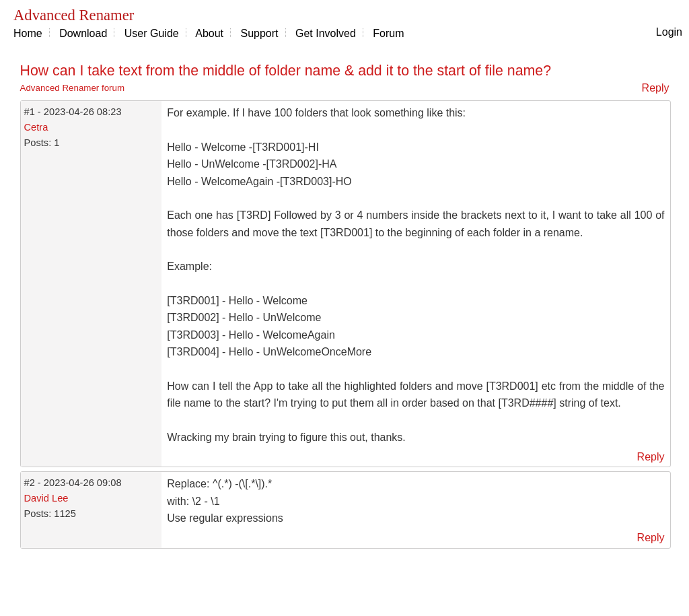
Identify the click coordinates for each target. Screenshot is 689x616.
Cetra (36, 127)
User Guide (152, 33)
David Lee (46, 498)
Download (83, 33)
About (209, 33)
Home (28, 33)
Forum (388, 33)
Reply (656, 88)
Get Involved (326, 33)
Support (260, 33)
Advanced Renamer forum (73, 88)
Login (669, 32)
